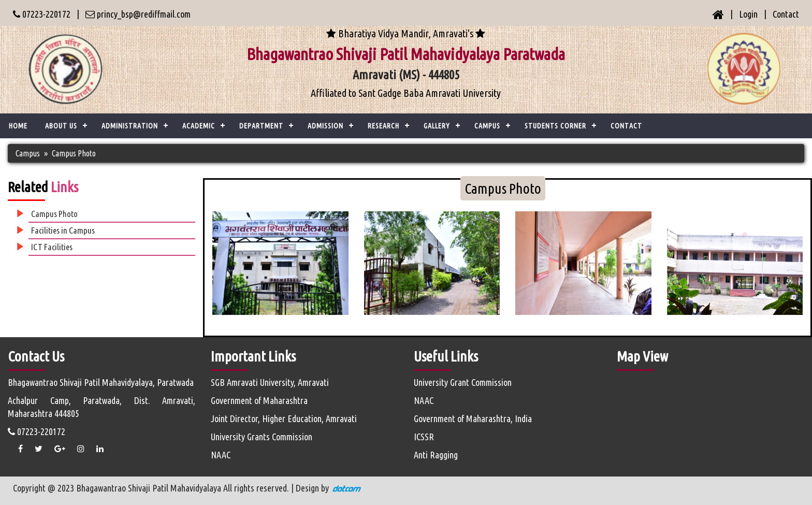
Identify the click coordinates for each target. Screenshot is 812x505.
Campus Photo (74, 153)
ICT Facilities (52, 247)
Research (383, 126)
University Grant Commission (463, 382)
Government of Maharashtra (259, 400)
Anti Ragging (436, 455)
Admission (325, 126)
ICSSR (424, 437)
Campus (487, 126)
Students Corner (555, 126)
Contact (786, 14)
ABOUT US (61, 126)
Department (261, 126)
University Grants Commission (262, 437)
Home (18, 126)
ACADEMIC (199, 126)
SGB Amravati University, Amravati (270, 382)
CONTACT (626, 126)
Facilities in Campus (63, 230)
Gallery (437, 126)
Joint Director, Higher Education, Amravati (284, 419)
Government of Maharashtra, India (473, 419)
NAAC (221, 455)
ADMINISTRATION (130, 126)
